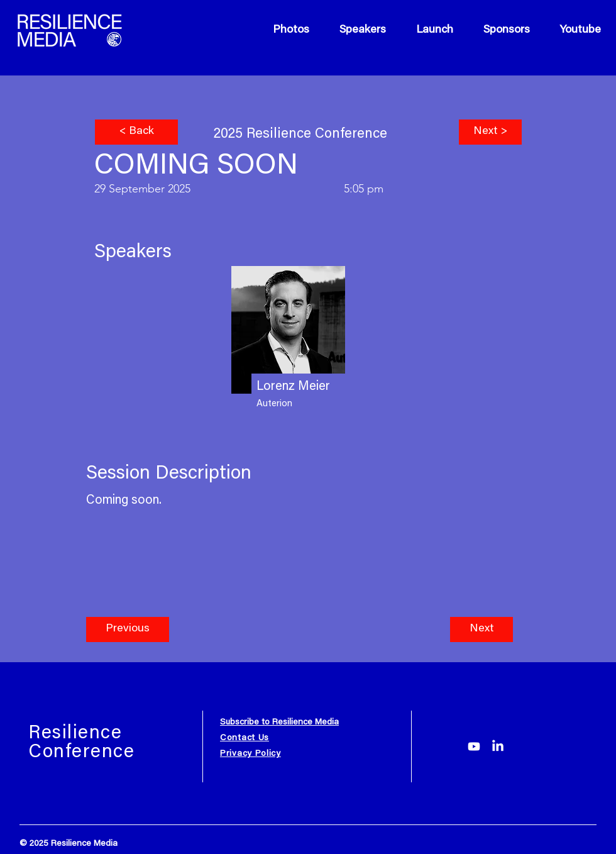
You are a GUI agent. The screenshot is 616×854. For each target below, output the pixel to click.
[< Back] (136, 132)
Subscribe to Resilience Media (279, 723)
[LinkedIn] (498, 746)
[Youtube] (474, 746)
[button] (128, 629)
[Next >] (490, 132)
